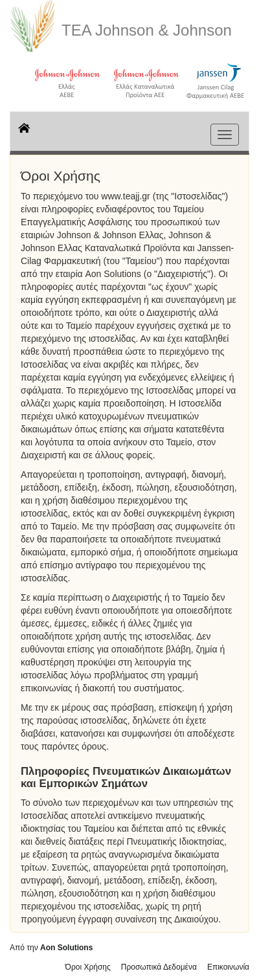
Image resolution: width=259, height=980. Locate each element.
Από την (51, 948)
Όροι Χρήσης (88, 967)
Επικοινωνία (228, 967)
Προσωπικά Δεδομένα (159, 967)
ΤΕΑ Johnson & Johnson (147, 30)
